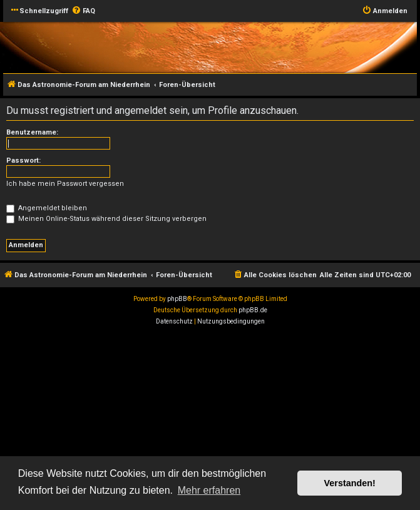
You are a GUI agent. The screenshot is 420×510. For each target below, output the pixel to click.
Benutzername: (32, 132)
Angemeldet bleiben (47, 208)
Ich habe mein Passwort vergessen (65, 184)
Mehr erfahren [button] (209, 490)
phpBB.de (253, 310)
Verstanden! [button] (350, 483)
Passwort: (23, 161)
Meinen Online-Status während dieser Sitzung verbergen (106, 219)
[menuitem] (83, 11)
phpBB (177, 299)
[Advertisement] (210, 421)
